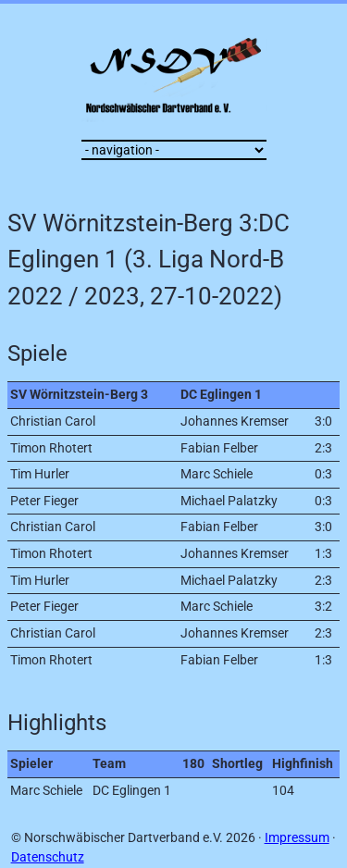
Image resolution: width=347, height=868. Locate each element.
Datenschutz (48, 857)
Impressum (297, 838)
